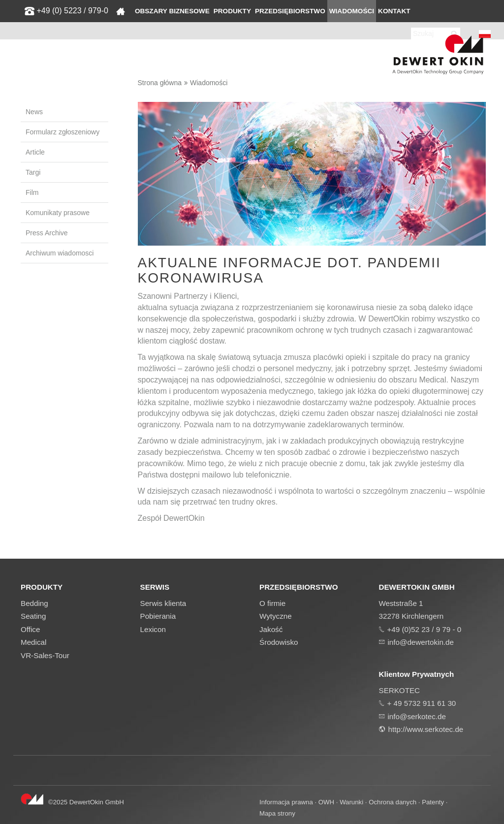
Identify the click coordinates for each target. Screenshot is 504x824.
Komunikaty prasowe (58, 213)
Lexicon (153, 629)
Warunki (351, 802)
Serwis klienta (163, 603)
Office (30, 629)
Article (35, 152)
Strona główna (160, 83)
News (34, 112)
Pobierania (158, 616)
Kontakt (394, 11)
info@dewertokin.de (421, 642)
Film (32, 192)
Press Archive (47, 233)
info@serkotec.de (417, 716)
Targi (33, 172)
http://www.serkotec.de (426, 729)
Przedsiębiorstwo (290, 11)
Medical (33, 642)
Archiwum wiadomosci (60, 253)
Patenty (433, 802)
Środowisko (279, 642)
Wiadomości (352, 11)
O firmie (272, 603)
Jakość (271, 629)
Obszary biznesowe (172, 11)
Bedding (34, 603)
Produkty (232, 11)
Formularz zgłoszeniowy (63, 132)
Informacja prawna (286, 802)
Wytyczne (276, 616)
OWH (326, 802)
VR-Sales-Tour (45, 655)
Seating (33, 616)
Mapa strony (277, 813)
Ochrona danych (393, 802)
